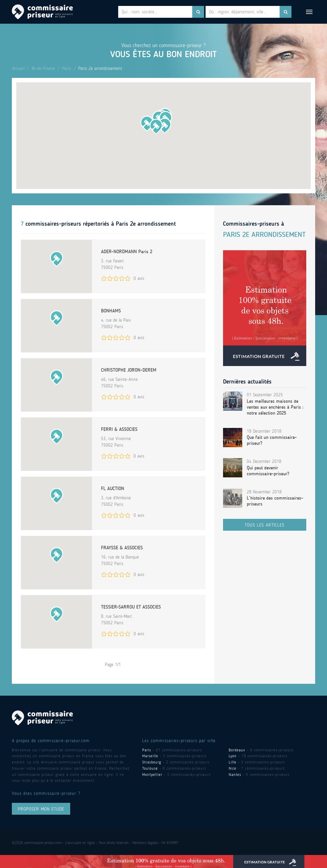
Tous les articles (265, 525)
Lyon (233, 756)
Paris (66, 68)
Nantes (235, 775)
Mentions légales (145, 843)
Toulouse (150, 768)
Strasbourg (152, 762)
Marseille (150, 756)
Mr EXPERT (170, 843)
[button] (165, 126)
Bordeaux (237, 750)
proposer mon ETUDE (41, 809)
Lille (233, 762)
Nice (233, 768)
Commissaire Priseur (42, 12)
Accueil (18, 68)
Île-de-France (43, 68)
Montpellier (152, 775)
